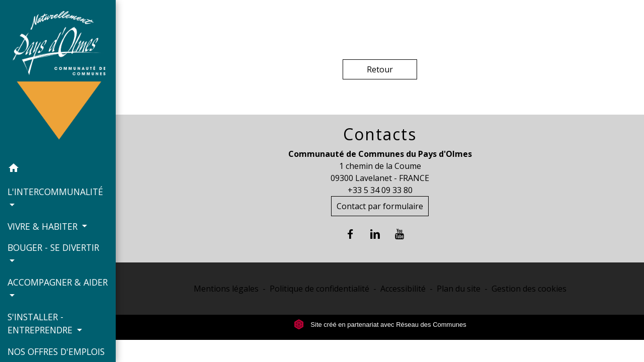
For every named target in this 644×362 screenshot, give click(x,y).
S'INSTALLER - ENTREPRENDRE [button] (41, 323)
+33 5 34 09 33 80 (380, 190)
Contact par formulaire (380, 206)
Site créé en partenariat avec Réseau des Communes (380, 325)
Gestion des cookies (529, 289)
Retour (380, 69)
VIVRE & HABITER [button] (44, 226)
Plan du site (459, 289)
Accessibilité (403, 289)
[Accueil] (58, 79)
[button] (58, 169)
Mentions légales (226, 289)
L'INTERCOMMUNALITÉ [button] (55, 192)
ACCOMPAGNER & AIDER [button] (58, 282)
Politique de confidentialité (319, 289)
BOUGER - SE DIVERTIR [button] (53, 247)
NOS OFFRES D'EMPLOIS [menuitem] (56, 351)
